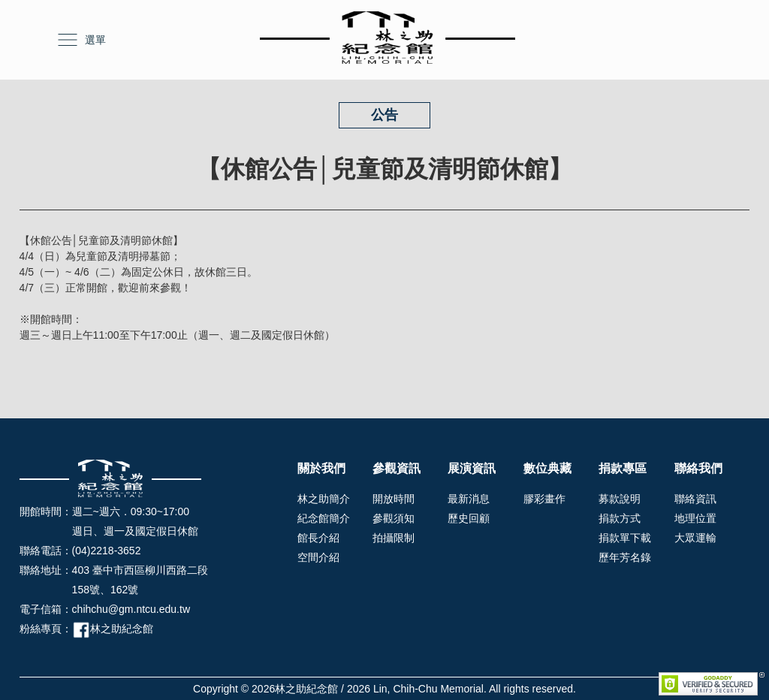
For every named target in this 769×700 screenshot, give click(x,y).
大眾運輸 (695, 538)
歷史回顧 (469, 518)
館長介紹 (318, 538)
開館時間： (46, 511)
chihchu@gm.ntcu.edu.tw (131, 609)
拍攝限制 (394, 538)
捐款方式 (620, 518)
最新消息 (469, 499)
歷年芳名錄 (625, 557)
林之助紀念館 (113, 629)
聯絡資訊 (695, 499)
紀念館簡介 (324, 518)
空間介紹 (318, 557)
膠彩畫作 (544, 499)
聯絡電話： (46, 551)
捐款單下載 (625, 538)
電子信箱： (46, 609)
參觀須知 (394, 518)
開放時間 (394, 499)
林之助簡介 (324, 499)
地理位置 (695, 518)
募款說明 (620, 499)
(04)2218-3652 (107, 551)
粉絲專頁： (46, 629)
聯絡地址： (46, 570)
